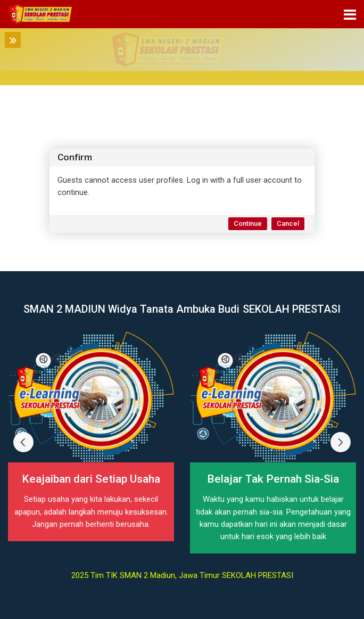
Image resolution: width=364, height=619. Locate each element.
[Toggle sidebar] (13, 40)
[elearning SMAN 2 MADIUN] (42, 14)
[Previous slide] (23, 442)
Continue (248, 223)
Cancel (288, 223)
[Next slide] (341, 442)
